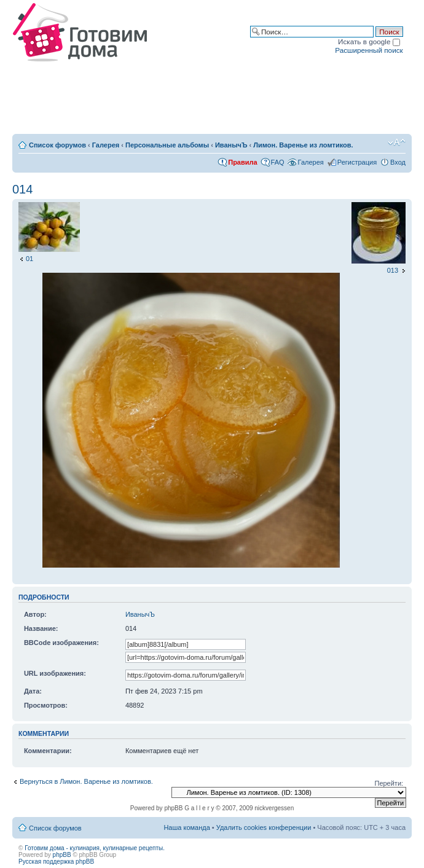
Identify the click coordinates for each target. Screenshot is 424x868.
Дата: (33, 691)
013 (393, 270)
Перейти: (389, 783)
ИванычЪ (231, 145)
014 (22, 189)
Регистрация (357, 162)
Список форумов (57, 145)
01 (29, 259)
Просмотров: (46, 705)
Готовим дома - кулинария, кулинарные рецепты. (95, 848)
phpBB (62, 855)
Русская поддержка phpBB (56, 862)
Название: (41, 628)
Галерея (106, 145)
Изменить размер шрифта (397, 143)
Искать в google (369, 41)
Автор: (35, 614)
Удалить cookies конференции (264, 827)
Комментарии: (48, 751)
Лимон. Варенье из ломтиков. (303, 145)
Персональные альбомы (167, 145)
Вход (398, 162)
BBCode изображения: (61, 643)
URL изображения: (55, 673)
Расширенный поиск (369, 50)
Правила (242, 162)
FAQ (278, 162)
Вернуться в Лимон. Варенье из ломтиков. (86, 781)
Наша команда (186, 827)
